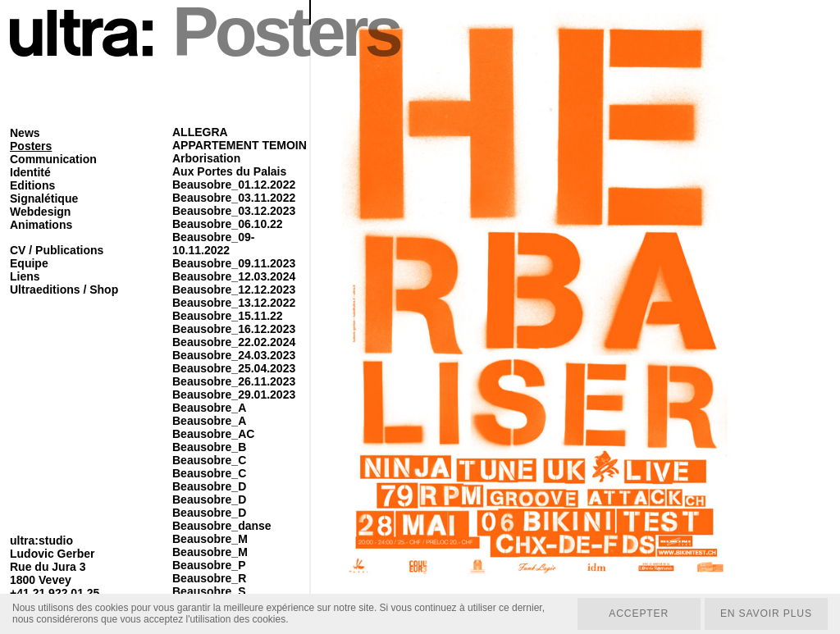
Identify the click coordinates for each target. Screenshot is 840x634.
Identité (30, 172)
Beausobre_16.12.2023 (234, 329)
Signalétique (44, 198)
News (25, 133)
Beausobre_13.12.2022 (234, 303)
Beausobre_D (209, 486)
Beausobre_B (209, 447)
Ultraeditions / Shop (64, 290)
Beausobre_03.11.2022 (234, 198)
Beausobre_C (209, 460)
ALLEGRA (200, 132)
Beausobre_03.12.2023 (234, 211)
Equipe (29, 263)
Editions (32, 185)
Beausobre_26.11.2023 (234, 381)
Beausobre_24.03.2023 (234, 355)
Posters (31, 146)
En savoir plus (765, 613)
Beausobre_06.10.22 (228, 224)
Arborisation (206, 158)
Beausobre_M (210, 539)
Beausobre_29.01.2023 (234, 395)
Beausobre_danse (222, 526)
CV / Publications (57, 250)
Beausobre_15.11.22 (228, 316)
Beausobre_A (209, 408)
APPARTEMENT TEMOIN (240, 145)
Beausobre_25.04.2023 (234, 368)
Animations (41, 225)
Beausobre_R (209, 578)
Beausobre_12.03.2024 (234, 276)
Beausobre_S (209, 591)
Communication (53, 159)
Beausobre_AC (213, 434)
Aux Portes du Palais (229, 171)
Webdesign (40, 212)
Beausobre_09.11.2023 (234, 263)
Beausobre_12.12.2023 (234, 290)
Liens (25, 276)
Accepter (636, 613)
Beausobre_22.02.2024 (234, 342)
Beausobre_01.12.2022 (234, 185)
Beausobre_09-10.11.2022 (213, 244)
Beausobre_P (209, 565)
